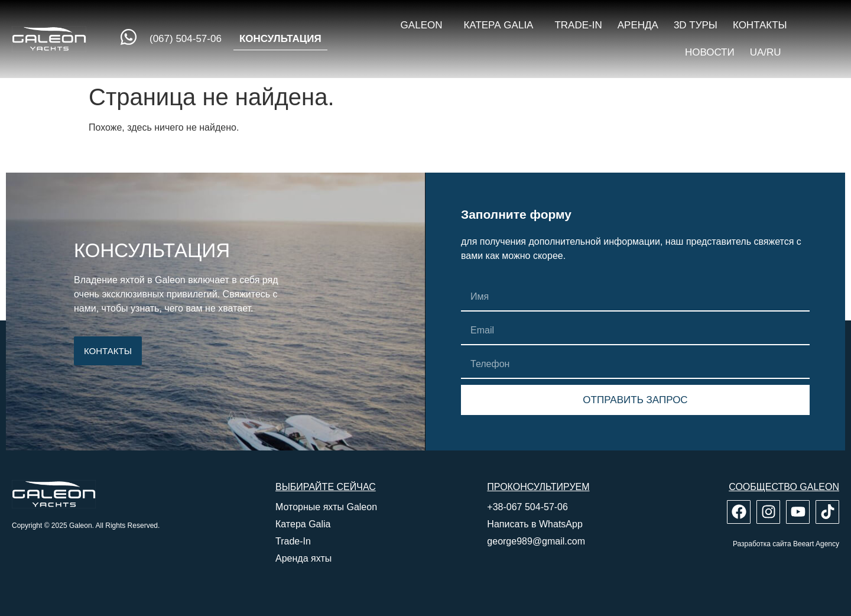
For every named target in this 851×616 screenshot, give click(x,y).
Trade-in (578, 25)
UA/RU (769, 53)
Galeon (425, 25)
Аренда (638, 25)
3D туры (696, 25)
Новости (710, 52)
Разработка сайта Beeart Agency (786, 544)
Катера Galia (501, 25)
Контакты (760, 25)
